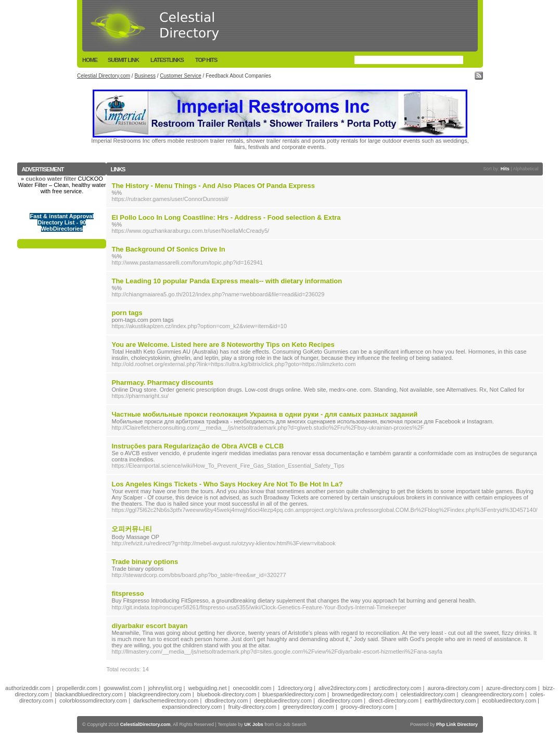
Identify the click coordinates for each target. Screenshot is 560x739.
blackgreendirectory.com (160, 694)
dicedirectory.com (340, 700)
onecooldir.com (252, 688)
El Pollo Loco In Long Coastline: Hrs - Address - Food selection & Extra (226, 217)
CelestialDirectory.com (145, 724)
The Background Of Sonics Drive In (168, 249)
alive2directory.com (343, 688)
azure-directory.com (511, 688)
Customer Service (180, 76)
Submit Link (123, 60)
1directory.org (295, 688)
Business (145, 76)
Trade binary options (145, 562)
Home (90, 60)
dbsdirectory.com (226, 700)
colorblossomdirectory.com (93, 700)
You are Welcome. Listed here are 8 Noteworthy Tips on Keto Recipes (223, 345)
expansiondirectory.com (192, 707)
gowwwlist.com (123, 688)
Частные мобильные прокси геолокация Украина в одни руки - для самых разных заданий (264, 414)
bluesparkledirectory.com (294, 694)
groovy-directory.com (367, 707)
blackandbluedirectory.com (89, 694)
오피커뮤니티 (132, 529)
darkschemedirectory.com (166, 700)
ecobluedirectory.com (509, 700)
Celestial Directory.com (104, 76)
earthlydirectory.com (450, 700)
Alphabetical (526, 169)
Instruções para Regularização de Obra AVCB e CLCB (198, 446)
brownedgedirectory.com (363, 694)
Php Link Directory (457, 724)
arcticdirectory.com (397, 688)
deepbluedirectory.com (283, 700)
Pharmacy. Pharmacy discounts (162, 383)
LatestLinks (167, 60)
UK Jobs (254, 724)
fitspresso (128, 593)
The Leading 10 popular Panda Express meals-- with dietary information (227, 281)
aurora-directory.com (454, 688)
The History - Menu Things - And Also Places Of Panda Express (213, 186)
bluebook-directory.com (227, 694)
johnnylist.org (165, 688)
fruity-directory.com (252, 707)
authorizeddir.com (28, 688)
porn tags (127, 313)
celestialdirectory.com (428, 694)
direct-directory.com (393, 700)
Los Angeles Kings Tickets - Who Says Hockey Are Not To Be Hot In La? (227, 484)
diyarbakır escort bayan (149, 626)
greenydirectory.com (308, 707)
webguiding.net (208, 688)
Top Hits (206, 60)
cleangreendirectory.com (493, 694)
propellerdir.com (77, 688)
